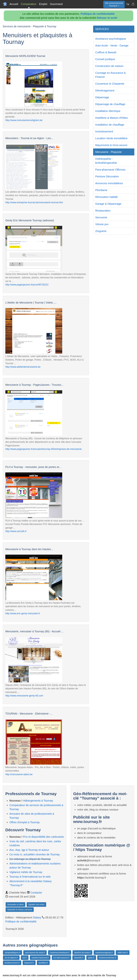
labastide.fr (79, 958)
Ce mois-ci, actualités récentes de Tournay (35, 854)
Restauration (103, 211)
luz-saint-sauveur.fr (61, 958)
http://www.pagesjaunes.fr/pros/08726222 (27, 285)
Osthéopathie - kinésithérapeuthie (106, 161)
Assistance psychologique (111, 39)
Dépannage (102, 97)
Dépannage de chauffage (110, 104)
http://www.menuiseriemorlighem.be (24, 120)
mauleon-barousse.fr (40, 958)
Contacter (36, 893)
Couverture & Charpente (110, 84)
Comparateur (29, 4)
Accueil (14, 4)
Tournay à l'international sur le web (30, 877)
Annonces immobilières (109, 183)
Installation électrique (108, 111)
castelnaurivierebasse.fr (60, 953)
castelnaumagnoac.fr (104, 953)
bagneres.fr (29, 963)
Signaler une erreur (36, 904)
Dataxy (37, 917)
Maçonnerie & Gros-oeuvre (111, 145)
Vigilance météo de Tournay (26, 872)
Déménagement (105, 91)
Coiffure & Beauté (106, 52)
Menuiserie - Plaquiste (109, 152)
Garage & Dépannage (108, 204)
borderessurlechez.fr (108, 958)
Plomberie (101, 190)
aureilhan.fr (43, 963)
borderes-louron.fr (12, 963)
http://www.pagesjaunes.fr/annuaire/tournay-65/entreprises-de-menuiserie (43, 449)
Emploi (43, 4)
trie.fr (25, 958)
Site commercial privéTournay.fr (114, 4)
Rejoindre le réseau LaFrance (20, 910)
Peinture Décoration (107, 176)
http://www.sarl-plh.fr (16, 531)
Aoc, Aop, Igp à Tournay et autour (29, 850)
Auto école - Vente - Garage (112, 46)
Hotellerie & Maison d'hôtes (112, 118)
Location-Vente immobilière (111, 138)
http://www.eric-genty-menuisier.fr (23, 613)
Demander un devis (15, 904)
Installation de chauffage (110, 125)
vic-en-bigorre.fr (11, 958)
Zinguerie (101, 231)
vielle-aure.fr (123, 953)
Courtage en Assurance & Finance (111, 75)
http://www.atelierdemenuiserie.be (23, 367)
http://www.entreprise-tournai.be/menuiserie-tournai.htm (34, 202)
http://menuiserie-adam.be (19, 774)
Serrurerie (101, 217)
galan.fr (91, 958)
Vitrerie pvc (102, 224)
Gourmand (56, 4)
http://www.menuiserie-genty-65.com (24, 696)
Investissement (104, 131)
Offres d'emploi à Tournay (25, 822)
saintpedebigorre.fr (13, 953)
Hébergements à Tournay (38, 801)
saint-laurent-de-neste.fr (35, 953)
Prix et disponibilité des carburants (43, 837)
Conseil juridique (105, 59)
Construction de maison (109, 66)
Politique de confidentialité (98, 14)
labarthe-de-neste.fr (82, 953)
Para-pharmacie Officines (110, 170)
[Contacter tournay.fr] (133, 4)
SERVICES (102, 29)
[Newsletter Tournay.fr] (128, 4)
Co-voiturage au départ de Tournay (30, 859)
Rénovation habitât (106, 197)
